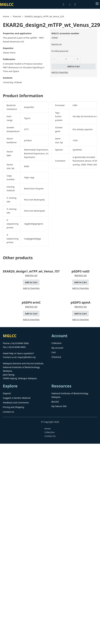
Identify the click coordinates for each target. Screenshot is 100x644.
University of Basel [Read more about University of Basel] (12, 82)
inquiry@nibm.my (27, 357)
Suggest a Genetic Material (17, 398)
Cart (54, 352)
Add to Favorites (60, 72)
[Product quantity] (66, 59)
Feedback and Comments (16, 403)
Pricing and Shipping (14, 407)
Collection (57, 343)
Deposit (7, 393)
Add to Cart (74, 66)
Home (6, 16)
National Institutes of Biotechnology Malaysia (70, 395)
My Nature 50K (59, 406)
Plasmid (17, 16)
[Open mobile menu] (97, 4)
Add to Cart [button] (31, 282)
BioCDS (55, 402)
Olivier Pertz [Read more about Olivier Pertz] (9, 53)
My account (57, 348)
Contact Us (8, 412)
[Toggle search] (64, 4)
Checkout (56, 357)
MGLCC (7, 4)
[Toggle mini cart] (75, 4)
